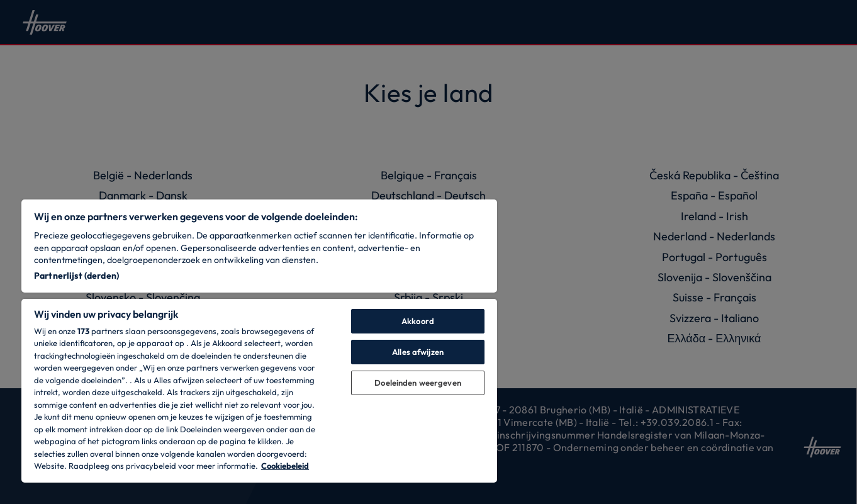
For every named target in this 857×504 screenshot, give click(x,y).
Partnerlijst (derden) (76, 276)
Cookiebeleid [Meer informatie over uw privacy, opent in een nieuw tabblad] (285, 466)
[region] (259, 341)
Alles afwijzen (418, 352)
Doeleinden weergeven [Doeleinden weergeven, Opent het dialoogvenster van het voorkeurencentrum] (418, 383)
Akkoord (418, 321)
